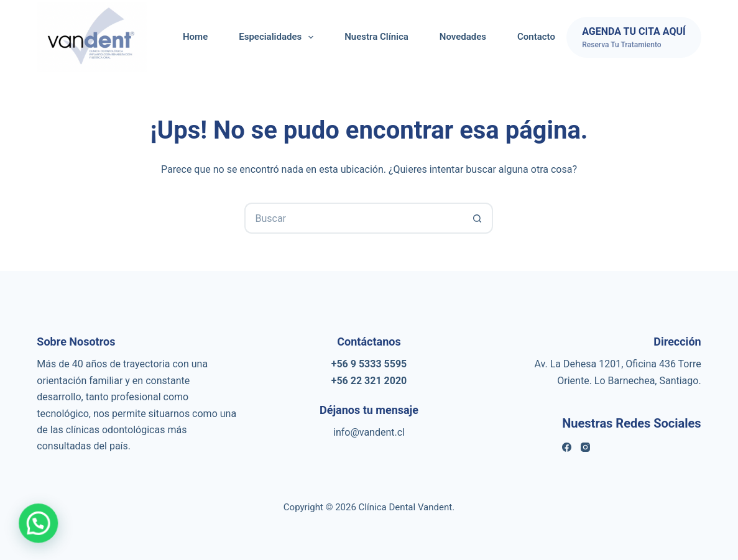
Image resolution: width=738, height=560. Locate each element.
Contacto (536, 37)
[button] (39, 523)
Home (195, 37)
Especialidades (279, 37)
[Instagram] (585, 447)
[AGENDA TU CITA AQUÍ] (634, 37)
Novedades (463, 37)
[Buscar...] (353, 218)
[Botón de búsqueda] (477, 218)
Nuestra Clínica (376, 37)
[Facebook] (567, 447)
